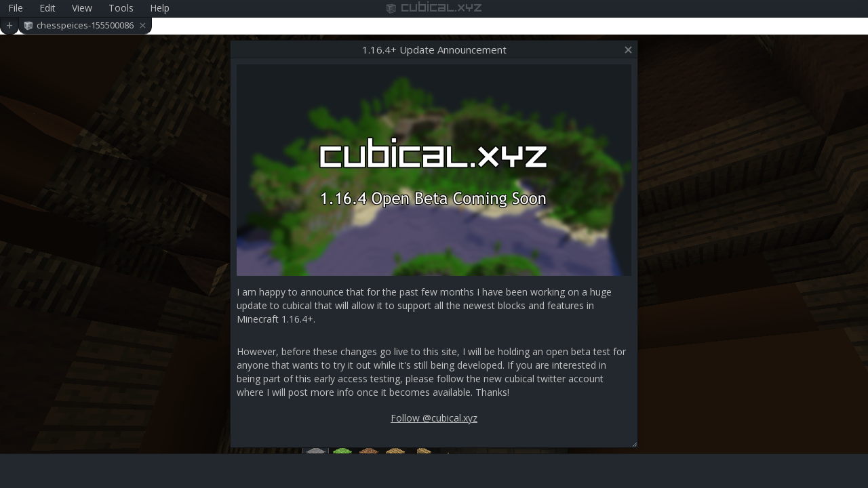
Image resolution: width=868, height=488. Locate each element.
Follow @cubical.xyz (434, 418)
